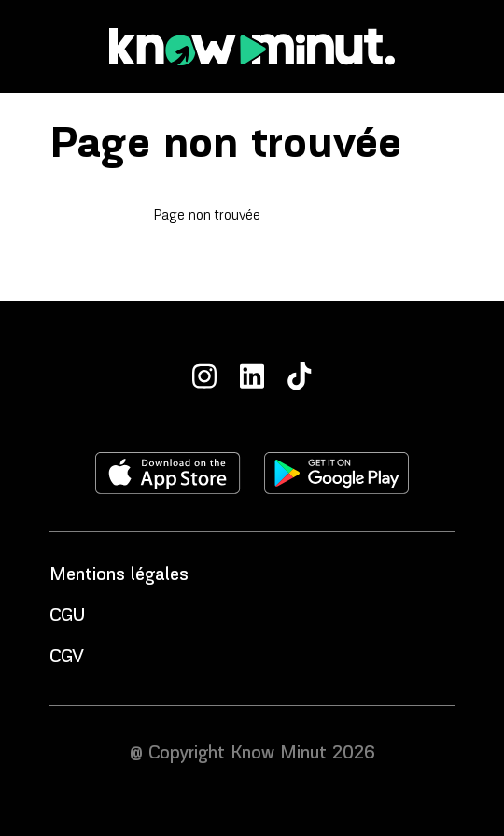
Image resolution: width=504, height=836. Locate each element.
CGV (67, 658)
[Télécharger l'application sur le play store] (336, 473)
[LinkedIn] (252, 376)
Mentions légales (119, 575)
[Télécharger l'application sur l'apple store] (168, 473)
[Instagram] (204, 376)
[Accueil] (252, 47)
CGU (67, 616)
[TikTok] (300, 376)
